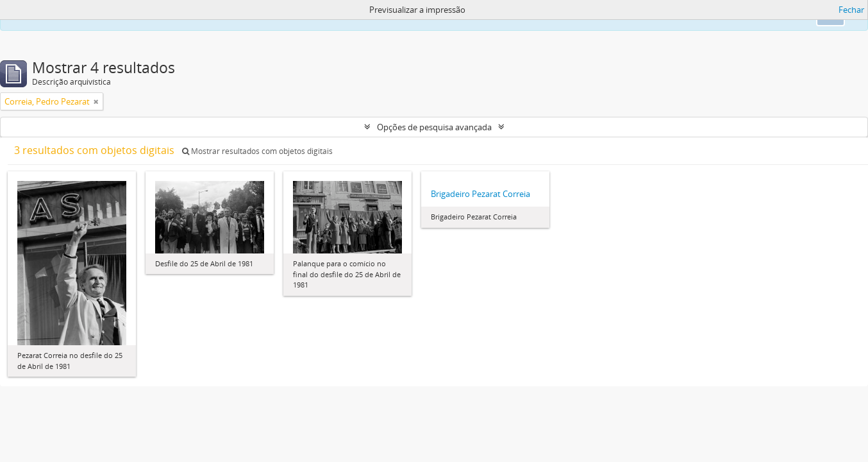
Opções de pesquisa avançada (434, 127)
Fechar (851, 10)
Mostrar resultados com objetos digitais (257, 151)
